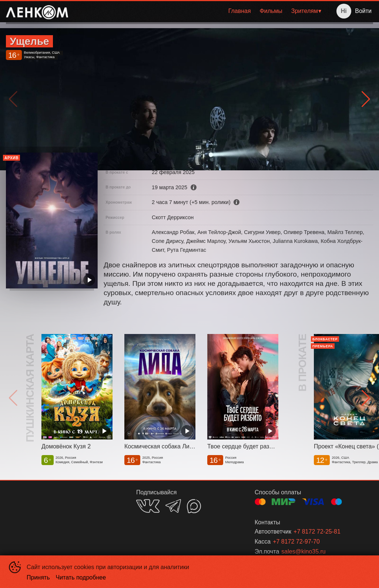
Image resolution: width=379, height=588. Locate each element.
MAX (194, 506)
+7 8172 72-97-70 (296, 542)
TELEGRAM (173, 506)
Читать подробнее (81, 577)
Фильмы (271, 11)
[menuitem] (240, 11)
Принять (38, 577)
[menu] (200, 11)
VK (148, 506)
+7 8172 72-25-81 (317, 532)
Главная (240, 11)
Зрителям (305, 11)
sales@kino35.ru (303, 552)
